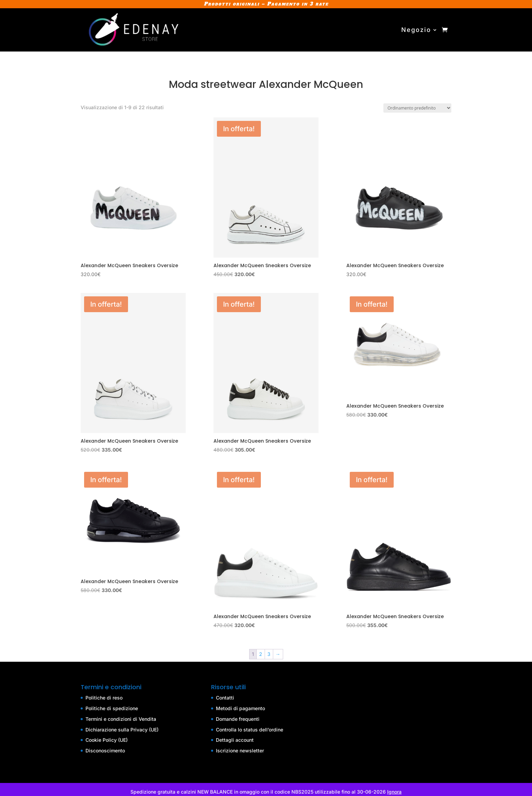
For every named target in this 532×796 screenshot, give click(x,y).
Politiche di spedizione (112, 708)
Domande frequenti (238, 719)
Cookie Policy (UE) (107, 740)
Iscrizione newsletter (240, 750)
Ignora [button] (394, 792)
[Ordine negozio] (417, 108)
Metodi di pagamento (240, 708)
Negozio (416, 30)
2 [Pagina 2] (261, 654)
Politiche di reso (104, 698)
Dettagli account (235, 740)
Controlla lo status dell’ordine (250, 730)
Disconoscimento (105, 750)
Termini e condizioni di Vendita (121, 719)
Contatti (225, 698)
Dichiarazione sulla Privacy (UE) (122, 730)
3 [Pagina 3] (269, 654)
